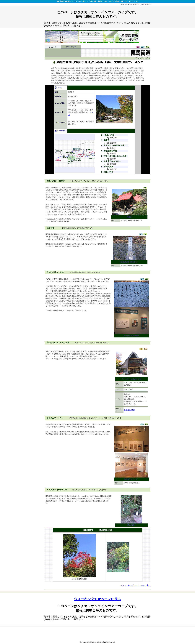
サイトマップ (146, 5)
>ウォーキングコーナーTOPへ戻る (136, 585)
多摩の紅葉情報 (130, 410)
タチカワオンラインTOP (130, 5)
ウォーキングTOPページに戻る (97, 599)
